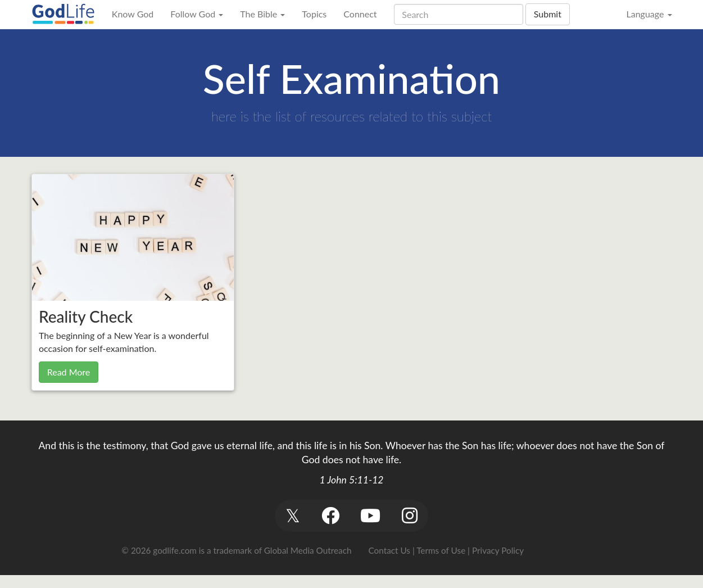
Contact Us (389, 550)
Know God (133, 14)
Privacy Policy (498, 550)
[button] (293, 516)
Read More (69, 372)
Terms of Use (441, 550)
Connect (360, 14)
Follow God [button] (197, 14)
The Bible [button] (262, 14)
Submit (548, 14)
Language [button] (649, 14)
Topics (314, 14)
